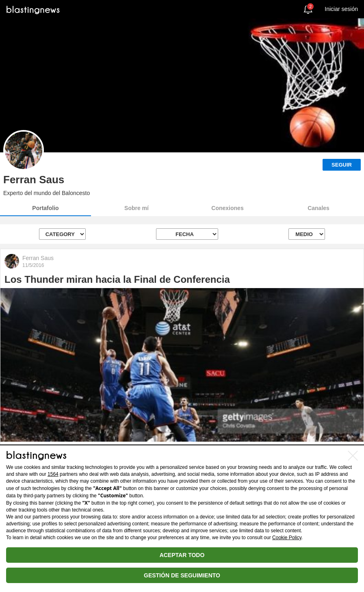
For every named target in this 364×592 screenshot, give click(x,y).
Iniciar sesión (341, 9)
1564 (53, 474)
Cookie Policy (287, 538)
